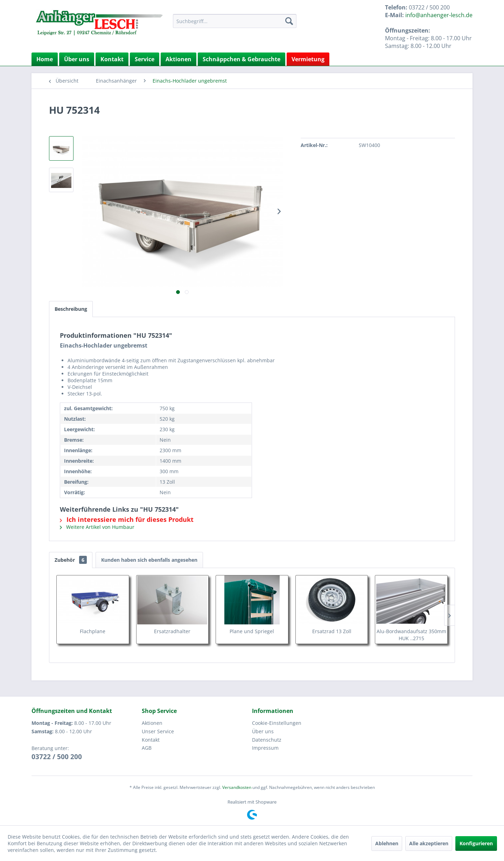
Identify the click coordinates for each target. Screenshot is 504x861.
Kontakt (112, 59)
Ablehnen (387, 843)
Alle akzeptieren (429, 843)
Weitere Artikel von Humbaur (97, 527)
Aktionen (178, 59)
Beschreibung (71, 309)
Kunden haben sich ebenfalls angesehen (149, 560)
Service (145, 59)
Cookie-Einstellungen (277, 723)
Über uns (77, 59)
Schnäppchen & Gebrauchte (241, 59)
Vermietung (308, 59)
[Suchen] (289, 21)
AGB (147, 748)
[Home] (45, 59)
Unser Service (158, 731)
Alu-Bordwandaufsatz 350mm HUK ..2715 (411, 635)
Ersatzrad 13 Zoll (332, 631)
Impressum (265, 748)
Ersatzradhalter (172, 631)
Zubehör (71, 560)
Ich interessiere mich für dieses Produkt (127, 519)
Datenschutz (267, 740)
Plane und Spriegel (252, 631)
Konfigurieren (476, 843)
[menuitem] (235, 21)
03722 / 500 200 (57, 757)
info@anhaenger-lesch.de (439, 15)
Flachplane (93, 631)
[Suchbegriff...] (235, 21)
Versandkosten (237, 787)
